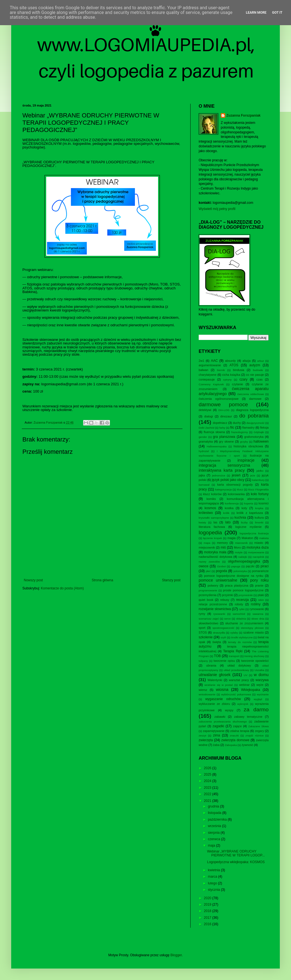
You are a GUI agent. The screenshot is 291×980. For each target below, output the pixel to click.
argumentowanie (210, 365)
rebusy (225, 600)
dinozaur (226, 416)
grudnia (214, 806)
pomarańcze (260, 571)
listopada (215, 813)
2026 (208, 768)
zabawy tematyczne (248, 717)
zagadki (218, 726)
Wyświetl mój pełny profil (217, 209)
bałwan (203, 370)
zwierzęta (206, 740)
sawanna (258, 614)
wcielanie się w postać (219, 685)
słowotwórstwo (208, 623)
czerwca (214, 839)
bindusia (239, 370)
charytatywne (208, 375)
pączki (250, 566)
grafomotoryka (254, 437)
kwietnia (214, 870)
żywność (247, 745)
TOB (217, 656)
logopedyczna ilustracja (254, 533)
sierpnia (214, 833)
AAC (214, 361)
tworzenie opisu (224, 661)
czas (259, 379)
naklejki (243, 557)
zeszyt (202, 735)
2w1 (201, 361)
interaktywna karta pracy (222, 470)
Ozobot (221, 566)
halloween (261, 441)
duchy (237, 423)
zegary (259, 731)
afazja (247, 361)
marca (213, 877)
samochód (239, 614)
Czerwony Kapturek (211, 384)
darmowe (255, 399)
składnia (241, 619)
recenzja (242, 600)
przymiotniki (246, 595)
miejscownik (207, 547)
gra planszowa (224, 437)
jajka (202, 475)
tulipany (203, 661)
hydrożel (204, 451)
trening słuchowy (254, 656)
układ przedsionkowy (236, 670)
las (215, 522)
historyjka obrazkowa (248, 446)
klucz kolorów (212, 494)
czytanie (238, 384)
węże (260, 685)
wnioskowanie (207, 694)
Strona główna (103, 580)
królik (226, 513)
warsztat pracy (239, 680)
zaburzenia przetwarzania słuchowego (223, 722)
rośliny (256, 604)
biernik (221, 370)
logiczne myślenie (248, 527)
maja (212, 846)
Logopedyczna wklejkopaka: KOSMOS (236, 862)
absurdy (230, 361)
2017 (208, 918)
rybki (242, 609)
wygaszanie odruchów (223, 699)
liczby (244, 522)
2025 (208, 774)
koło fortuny (260, 494)
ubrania (211, 665)
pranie (259, 585)
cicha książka (231, 375)
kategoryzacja (223, 489)
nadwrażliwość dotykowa (215, 557)
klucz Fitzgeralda (258, 489)
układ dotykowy (239, 665)
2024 (208, 781)
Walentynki (215, 680)
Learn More (256, 13)
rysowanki (219, 614)
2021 (208, 801)
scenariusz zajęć (209, 619)
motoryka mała (215, 552)
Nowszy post (33, 580)
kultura (259, 518)
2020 (208, 898)
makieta (264, 538)
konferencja (232, 503)
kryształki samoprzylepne (214, 518)
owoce (204, 566)
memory (222, 543)
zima (216, 735)
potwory (213, 585)
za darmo (256, 709)
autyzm (255, 365)
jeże (253, 475)
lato (228, 522)
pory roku (259, 580)
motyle (239, 552)
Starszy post (171, 580)
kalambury (258, 480)
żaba (216, 745)
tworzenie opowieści (255, 661)
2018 (208, 911)
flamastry (248, 428)
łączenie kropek (213, 538)
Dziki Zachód (206, 428)
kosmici (264, 503)
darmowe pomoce (223, 404)
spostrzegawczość (223, 628)
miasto (259, 543)
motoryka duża (258, 547)
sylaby (234, 633)
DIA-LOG (224, 410)
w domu (261, 675)
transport (234, 656)
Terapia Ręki (233, 651)
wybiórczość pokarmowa (236, 694)
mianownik (241, 543)
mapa (207, 543)
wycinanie (263, 694)
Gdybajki (259, 432)
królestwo (206, 513)
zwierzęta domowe (235, 740)
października (218, 820)
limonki (259, 522)
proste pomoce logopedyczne (243, 590)
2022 (208, 794)
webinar (244, 685)
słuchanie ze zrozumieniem (244, 623)
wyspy (229, 710)
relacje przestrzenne (213, 604)
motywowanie (256, 552)
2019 (208, 905)
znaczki (234, 735)
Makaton (247, 538)
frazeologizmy (240, 432)
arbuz (261, 361)
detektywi (205, 410)
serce (227, 619)
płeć (208, 571)
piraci (265, 566)
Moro (237, 547)
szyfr (223, 637)
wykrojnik (243, 704)
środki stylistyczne (242, 637)
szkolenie (206, 637)
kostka (229, 508)
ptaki (261, 595)
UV (246, 675)
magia (232, 538)
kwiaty (202, 522)
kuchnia (240, 518)
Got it (277, 13)
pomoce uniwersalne (218, 580)
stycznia (214, 890)
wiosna (222, 689)
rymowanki (257, 609)
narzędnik (259, 557)
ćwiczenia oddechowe (251, 394)
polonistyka (240, 571)
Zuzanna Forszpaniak (243, 115)
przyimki (227, 595)
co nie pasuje (255, 375)
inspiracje (246, 460)
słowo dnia (258, 619)
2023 (208, 788)
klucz (240, 489)
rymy (202, 614)
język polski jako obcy (228, 480)
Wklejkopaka (251, 690)
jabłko (260, 471)
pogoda (221, 571)
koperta (249, 503)
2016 (208, 924)
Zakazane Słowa (258, 726)
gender (203, 437)
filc (232, 428)
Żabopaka (231, 745)
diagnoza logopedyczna (252, 410)
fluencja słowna (214, 432)
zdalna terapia (240, 731)
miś (223, 547)
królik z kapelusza (250, 513)
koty (244, 508)
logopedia (210, 532)
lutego (213, 883)
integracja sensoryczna (224, 465)
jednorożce (219, 475)
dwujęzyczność (256, 423)
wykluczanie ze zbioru (214, 704)
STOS (203, 632)
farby (222, 428)
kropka (259, 508)
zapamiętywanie (214, 731)
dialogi (209, 416)
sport (202, 628)
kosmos (210, 508)
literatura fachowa (212, 527)
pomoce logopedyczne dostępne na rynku (234, 576)
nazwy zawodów (209, 562)
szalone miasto (254, 632)
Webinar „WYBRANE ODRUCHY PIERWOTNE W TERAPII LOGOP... (236, 853)
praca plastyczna (237, 585)
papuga (236, 566)
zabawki (220, 717)
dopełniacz (220, 423)
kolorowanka (236, 494)
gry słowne (227, 441)
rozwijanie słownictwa (215, 609)
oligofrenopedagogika (244, 561)
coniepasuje (207, 379)
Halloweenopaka (217, 446)
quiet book (206, 600)
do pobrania (254, 416)
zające (237, 726)
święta (217, 642)
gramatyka (206, 441)
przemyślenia (208, 595)
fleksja (264, 428)
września (215, 826)
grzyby (244, 442)
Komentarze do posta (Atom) (62, 588)
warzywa (262, 680)
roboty (239, 604)
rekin (261, 600)
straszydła (219, 633)
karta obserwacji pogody (235, 485)
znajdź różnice (254, 735)
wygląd (258, 699)
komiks (211, 499)
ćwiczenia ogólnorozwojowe (219, 399)
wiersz (203, 690)
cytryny (227, 380)
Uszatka (260, 670)
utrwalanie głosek (215, 675)
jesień (236, 475)
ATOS (234, 365)
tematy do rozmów (240, 642)
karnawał (204, 485)
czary (244, 379)
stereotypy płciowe (252, 628)
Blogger (176, 955)
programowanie (208, 590)
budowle (258, 370)
